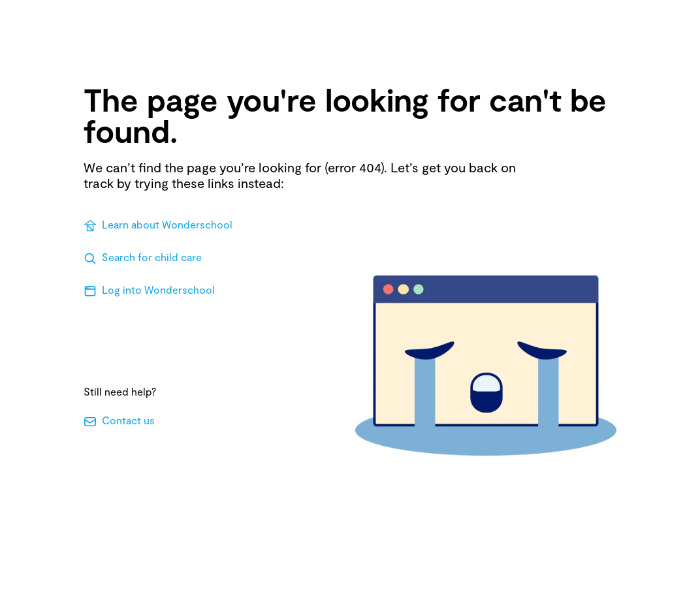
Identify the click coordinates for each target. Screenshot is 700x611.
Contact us (119, 421)
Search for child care (143, 258)
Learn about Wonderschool (158, 225)
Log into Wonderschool (149, 290)
